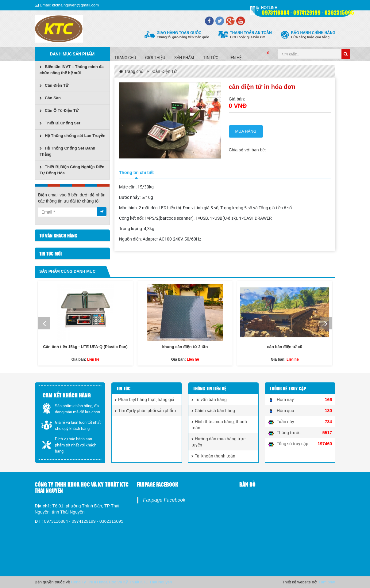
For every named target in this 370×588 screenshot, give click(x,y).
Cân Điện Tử (54, 85)
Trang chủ (125, 58)
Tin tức (211, 58)
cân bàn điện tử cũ (285, 347)
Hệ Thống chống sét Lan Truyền (73, 136)
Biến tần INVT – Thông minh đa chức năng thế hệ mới (72, 70)
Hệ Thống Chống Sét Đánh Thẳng (67, 151)
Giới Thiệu (155, 58)
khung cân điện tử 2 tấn (185, 347)
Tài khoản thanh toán (213, 456)
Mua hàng (246, 131)
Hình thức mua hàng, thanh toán (219, 425)
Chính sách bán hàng (213, 410)
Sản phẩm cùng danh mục (67, 271)
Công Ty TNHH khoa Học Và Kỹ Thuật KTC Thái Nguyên (122, 582)
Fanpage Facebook (164, 500)
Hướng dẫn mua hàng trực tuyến (218, 442)
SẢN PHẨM (184, 58)
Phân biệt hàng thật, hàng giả (145, 399)
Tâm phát (327, 582)
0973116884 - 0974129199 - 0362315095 (308, 12)
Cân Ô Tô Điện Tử (59, 110)
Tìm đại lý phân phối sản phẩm (145, 410)
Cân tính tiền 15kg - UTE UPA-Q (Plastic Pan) (85, 347)
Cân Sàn (50, 98)
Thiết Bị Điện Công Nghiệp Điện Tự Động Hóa (72, 170)
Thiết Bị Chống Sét (60, 123)
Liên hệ (234, 58)
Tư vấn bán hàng (209, 399)
